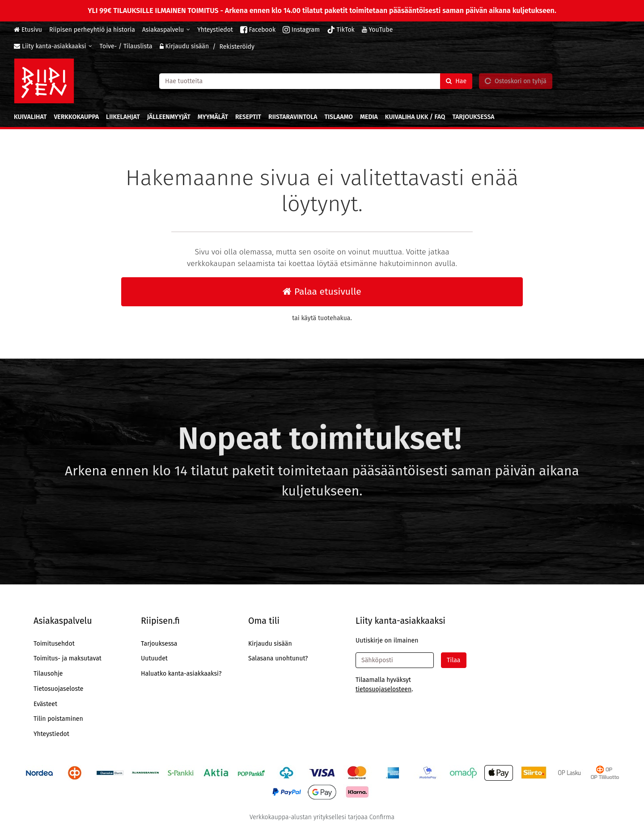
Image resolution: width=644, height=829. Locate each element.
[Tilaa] (453, 660)
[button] (383, 689)
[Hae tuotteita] (316, 81)
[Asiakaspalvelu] (166, 30)
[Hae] (456, 81)
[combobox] (316, 81)
